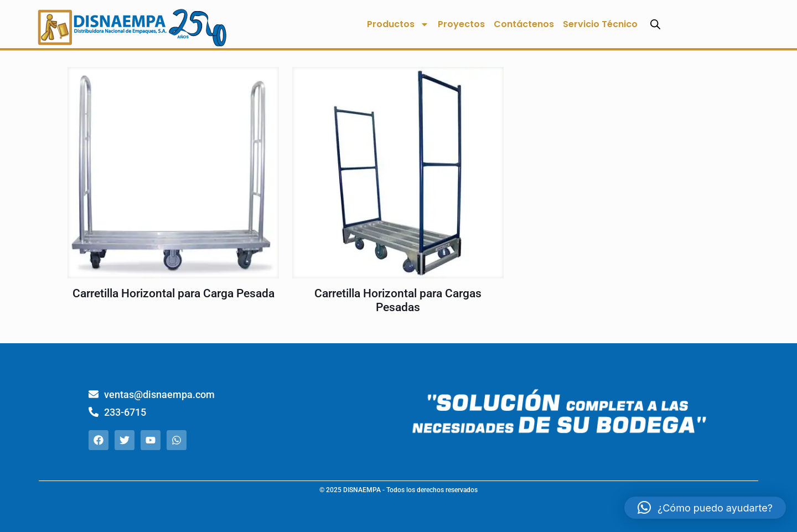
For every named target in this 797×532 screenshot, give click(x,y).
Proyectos (461, 24)
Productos (398, 24)
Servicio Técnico (600, 24)
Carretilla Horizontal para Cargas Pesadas (398, 300)
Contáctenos (524, 24)
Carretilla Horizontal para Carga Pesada (174, 293)
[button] (705, 508)
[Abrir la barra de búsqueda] (655, 24)
